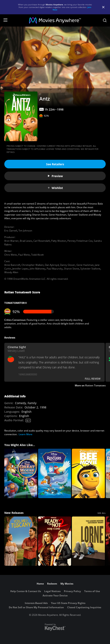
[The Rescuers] (55, 473)
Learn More (26, 434)
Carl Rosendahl (42, 241)
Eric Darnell (11, 231)
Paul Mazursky (55, 269)
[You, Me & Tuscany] (21, 541)
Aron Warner (11, 241)
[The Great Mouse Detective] (21, 473)
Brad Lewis (26, 241)
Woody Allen (11, 272)
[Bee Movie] (88, 473)
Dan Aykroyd (52, 265)
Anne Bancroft (12, 265)
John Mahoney (38, 269)
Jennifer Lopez (20, 269)
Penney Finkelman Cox (80, 241)
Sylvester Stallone (90, 269)
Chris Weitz (11, 255)
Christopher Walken (33, 265)
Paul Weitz (24, 255)
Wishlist (55, 188)
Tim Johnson (25, 231)
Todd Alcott (37, 255)
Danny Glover (68, 265)
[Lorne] (88, 541)
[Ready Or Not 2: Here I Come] (55, 541)
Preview (55, 176)
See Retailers (55, 164)
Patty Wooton (59, 241)
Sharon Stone (71, 269)
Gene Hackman (85, 265)
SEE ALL (102, 513)
